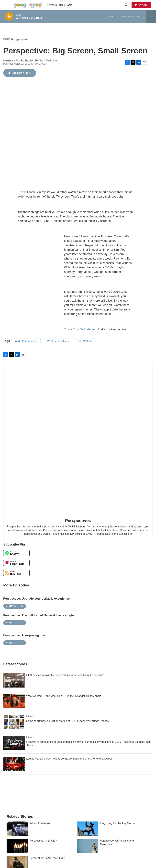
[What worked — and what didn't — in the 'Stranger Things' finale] (14, 701)
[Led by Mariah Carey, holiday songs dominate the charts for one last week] (14, 764)
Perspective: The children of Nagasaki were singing (39, 615)
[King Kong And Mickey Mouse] (88, 829)
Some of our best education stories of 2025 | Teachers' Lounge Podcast (68, 721)
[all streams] (151, 16)
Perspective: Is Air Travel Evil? (47, 858)
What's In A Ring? (40, 823)
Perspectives (78, 521)
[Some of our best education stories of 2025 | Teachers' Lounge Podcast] (14, 722)
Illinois (30, 716)
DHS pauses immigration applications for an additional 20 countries (65, 675)
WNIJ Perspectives (16, 40)
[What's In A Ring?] (17, 829)
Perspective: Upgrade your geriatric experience (36, 599)
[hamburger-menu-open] (8, 5)
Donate (143, 5)
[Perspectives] (78, 439)
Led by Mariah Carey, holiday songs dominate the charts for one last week (69, 759)
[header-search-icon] (126, 5)
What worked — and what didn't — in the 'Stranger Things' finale (64, 696)
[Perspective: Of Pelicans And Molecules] (88, 846)
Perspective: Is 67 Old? (43, 841)
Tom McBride (82, 329)
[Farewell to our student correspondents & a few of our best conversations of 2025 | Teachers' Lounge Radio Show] (14, 743)
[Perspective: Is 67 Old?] (17, 846)
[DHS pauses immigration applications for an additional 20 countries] (14, 680)
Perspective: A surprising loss (24, 635)
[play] (9, 17)
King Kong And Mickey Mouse (117, 823)
